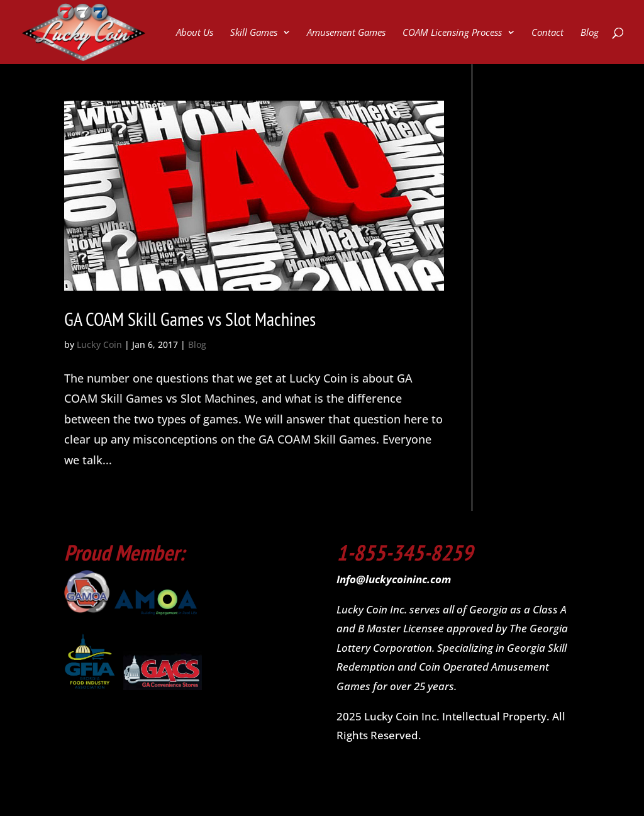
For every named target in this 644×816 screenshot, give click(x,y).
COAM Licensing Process (452, 33)
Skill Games (254, 33)
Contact (547, 33)
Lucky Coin (99, 344)
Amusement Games (346, 33)
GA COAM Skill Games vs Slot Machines (190, 319)
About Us (195, 33)
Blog (590, 33)
